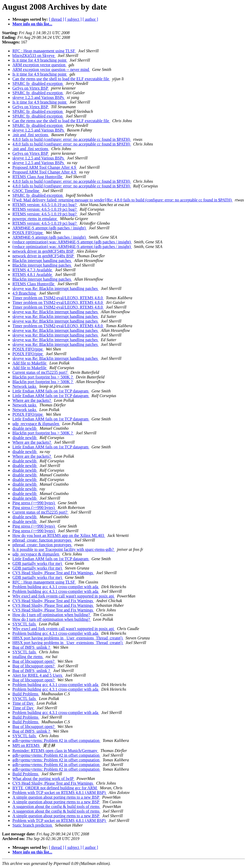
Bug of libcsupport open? (34, 661)
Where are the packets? (32, 400)
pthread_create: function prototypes (42, 540)
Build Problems (26, 694)
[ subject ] (73, 19)
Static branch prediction (33, 825)
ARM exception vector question (39, 65)
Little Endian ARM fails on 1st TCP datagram (51, 391)
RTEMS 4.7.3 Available (33, 270)
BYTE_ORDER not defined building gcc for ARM (55, 788)
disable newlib (25, 428)
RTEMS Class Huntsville (34, 284)
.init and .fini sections (31, 135)
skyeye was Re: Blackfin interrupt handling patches (56, 289)
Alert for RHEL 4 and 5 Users (38, 675)
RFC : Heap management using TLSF (44, 51)
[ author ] (91, 19)
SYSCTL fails (25, 624)
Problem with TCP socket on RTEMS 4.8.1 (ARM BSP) (59, 793)
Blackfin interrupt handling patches (42, 261)
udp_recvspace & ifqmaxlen (36, 424)
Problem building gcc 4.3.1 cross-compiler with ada (56, 587)
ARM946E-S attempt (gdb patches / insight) (50, 228)
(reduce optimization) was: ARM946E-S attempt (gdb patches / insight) (72, 242)
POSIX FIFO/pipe (28, 233)
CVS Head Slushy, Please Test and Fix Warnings (53, 573)
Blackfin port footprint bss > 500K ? (43, 377)
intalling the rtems (28, 657)
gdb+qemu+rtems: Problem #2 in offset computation (56, 741)
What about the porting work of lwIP (43, 779)
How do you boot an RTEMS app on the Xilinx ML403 (59, 535)
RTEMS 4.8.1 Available (33, 275)
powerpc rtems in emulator (35, 219)
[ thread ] (57, 19)
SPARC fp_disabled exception (38, 83)
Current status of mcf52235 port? (40, 372)
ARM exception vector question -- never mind (51, 70)
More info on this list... (32, 24)
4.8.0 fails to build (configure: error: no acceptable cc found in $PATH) (72, 139)
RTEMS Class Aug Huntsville (38, 177)
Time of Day (23, 703)
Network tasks (25, 386)
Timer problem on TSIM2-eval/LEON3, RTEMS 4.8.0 (58, 298)
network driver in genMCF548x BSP (43, 251)
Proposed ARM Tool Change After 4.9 (45, 167)
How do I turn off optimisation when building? (52, 615)
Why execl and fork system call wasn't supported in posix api (64, 596)
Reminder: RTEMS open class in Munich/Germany (55, 751)
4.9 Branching (25, 293)
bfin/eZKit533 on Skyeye (34, 56)
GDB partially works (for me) (38, 563)
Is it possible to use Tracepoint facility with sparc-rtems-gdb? (64, 549)
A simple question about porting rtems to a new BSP (56, 797)
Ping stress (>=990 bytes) (34, 503)
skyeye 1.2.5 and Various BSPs (39, 97)
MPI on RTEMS (27, 745)
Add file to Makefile (30, 363)
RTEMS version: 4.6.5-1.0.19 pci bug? (45, 205)
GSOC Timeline (26, 191)
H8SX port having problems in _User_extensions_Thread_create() (68, 638)
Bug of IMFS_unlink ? (32, 647)
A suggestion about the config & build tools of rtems (56, 807)
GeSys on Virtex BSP (31, 88)
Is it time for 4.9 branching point (40, 60)
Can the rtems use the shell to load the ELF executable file (61, 79)
